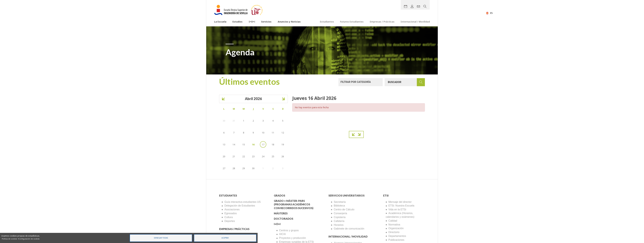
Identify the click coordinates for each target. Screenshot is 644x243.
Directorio (394, 232)
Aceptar (225, 238)
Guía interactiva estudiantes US (243, 202)
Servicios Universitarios (346, 195)
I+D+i (252, 22)
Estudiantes (327, 22)
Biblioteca (339, 206)
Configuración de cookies (29, 239)
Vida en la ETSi (397, 209)
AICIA (283, 234)
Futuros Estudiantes (352, 22)
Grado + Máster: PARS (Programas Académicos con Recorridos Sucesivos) (294, 204)
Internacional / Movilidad (415, 22)
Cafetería (339, 221)
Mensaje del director (400, 202)
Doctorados (284, 219)
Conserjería (340, 213)
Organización (396, 228)
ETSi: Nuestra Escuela (401, 206)
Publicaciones (396, 240)
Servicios (266, 22)
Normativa (394, 225)
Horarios (339, 225)
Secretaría (340, 202)
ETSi (386, 195)
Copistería (340, 217)
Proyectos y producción (293, 238)
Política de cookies (9, 239)
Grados (279, 195)
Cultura (229, 217)
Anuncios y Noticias (289, 22)
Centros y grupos (289, 230)
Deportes (230, 221)
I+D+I (277, 224)
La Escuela (220, 22)
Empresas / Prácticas (382, 22)
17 (263, 144)
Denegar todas (161, 238)
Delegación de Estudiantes (240, 206)
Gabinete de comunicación (349, 229)
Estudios (237, 22)
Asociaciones (232, 209)
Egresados (231, 213)
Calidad (393, 221)
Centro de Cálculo (344, 209)
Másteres (281, 213)
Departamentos (397, 236)
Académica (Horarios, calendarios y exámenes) (400, 215)
